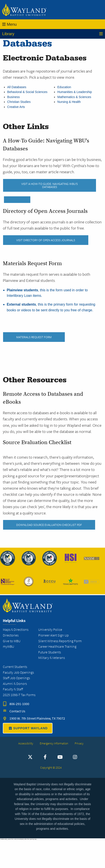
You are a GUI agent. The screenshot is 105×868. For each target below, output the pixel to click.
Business (14, 97)
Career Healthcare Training (57, 646)
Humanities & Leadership (75, 92)
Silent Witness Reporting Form (60, 641)
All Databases (17, 87)
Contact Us (17, 711)
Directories (11, 635)
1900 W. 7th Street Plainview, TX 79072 (37, 718)
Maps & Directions (16, 630)
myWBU (8, 646)
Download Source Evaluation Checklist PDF (49, 525)
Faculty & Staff (13, 689)
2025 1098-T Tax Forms (19, 695)
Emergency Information (54, 743)
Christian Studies (19, 102)
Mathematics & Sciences (74, 97)
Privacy (79, 743)
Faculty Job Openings (18, 672)
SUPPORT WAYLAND (28, 728)
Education (64, 87)
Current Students (15, 667)
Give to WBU (12, 641)
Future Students (50, 652)
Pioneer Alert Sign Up (53, 635)
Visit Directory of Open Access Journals (46, 240)
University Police (50, 630)
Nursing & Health (69, 102)
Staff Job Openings (16, 678)
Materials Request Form (34, 337)
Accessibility (26, 743)
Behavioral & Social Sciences (27, 92)
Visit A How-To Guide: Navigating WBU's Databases (50, 185)
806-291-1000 (19, 704)
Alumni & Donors (15, 684)
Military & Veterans (52, 658)
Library (52, 34)
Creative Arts (16, 107)
